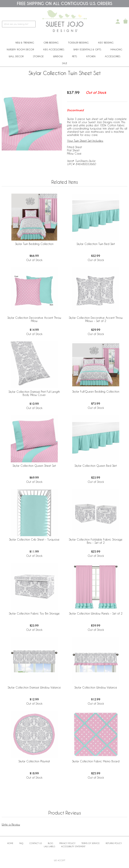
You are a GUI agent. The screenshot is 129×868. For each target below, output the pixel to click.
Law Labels (49, 846)
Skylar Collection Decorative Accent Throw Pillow (34, 319)
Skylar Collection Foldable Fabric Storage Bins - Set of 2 (96, 541)
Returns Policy (114, 843)
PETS (74, 56)
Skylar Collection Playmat (34, 761)
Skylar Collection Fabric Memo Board (96, 761)
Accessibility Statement (73, 846)
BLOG (51, 843)
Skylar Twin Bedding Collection (34, 244)
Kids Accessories (54, 49)
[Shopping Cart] (125, 21)
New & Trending (25, 43)
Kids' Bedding (106, 43)
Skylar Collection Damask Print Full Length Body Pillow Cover (34, 393)
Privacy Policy (67, 843)
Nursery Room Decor (20, 49)
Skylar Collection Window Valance (96, 687)
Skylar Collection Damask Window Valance (34, 687)
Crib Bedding (51, 43)
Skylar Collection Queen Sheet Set (34, 466)
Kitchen (91, 56)
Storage (38, 56)
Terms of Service (91, 843)
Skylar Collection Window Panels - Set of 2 (96, 613)
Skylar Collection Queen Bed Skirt (96, 466)
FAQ (21, 843)
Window (58, 56)
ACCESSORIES (113, 56)
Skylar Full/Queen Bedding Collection (96, 391)
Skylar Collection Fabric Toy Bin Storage (34, 613)
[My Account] (118, 21)
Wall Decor (16, 56)
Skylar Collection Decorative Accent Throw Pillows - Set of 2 (96, 319)
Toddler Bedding (78, 43)
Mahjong (116, 49)
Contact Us (36, 843)
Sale (65, 63)
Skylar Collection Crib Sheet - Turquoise (34, 539)
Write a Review (11, 824)
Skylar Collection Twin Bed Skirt (96, 244)
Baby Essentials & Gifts (87, 49)
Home (10, 843)
